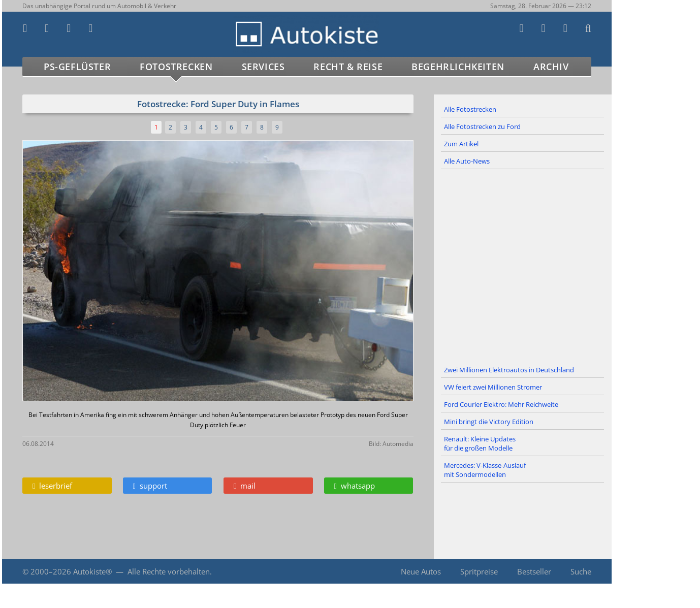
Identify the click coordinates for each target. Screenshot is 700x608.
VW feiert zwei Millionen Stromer (493, 387)
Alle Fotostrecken (470, 109)
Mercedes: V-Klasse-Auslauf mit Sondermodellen (485, 470)
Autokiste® (92, 571)
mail (245, 486)
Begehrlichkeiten (458, 67)
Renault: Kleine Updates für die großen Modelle (480, 443)
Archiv (551, 67)
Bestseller (534, 571)
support (150, 486)
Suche (581, 571)
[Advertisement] (523, 266)
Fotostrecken (176, 67)
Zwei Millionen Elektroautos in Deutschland (509, 370)
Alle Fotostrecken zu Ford (482, 126)
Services (263, 67)
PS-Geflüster (77, 67)
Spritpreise (479, 571)
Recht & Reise (348, 67)
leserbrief (52, 486)
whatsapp (355, 486)
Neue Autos (421, 571)
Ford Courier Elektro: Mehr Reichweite (501, 404)
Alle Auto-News (467, 161)
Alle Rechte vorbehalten (169, 571)
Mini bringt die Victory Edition (489, 422)
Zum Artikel (461, 144)
